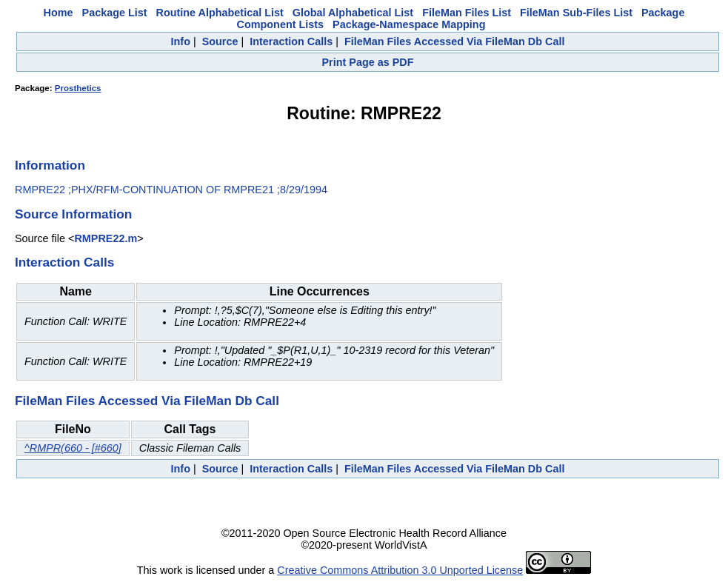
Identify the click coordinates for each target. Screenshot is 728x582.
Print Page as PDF (368, 62)
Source (220, 41)
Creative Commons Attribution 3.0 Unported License (400, 570)
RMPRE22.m (106, 238)
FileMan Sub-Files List (576, 13)
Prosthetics (78, 88)
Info (181, 41)
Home (59, 13)
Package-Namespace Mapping (409, 24)
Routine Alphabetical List (220, 13)
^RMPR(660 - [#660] (73, 448)
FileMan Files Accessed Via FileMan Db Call (455, 41)
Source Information (73, 214)
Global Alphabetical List (353, 13)
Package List (115, 13)
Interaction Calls (291, 41)
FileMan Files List (467, 13)
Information (50, 165)
